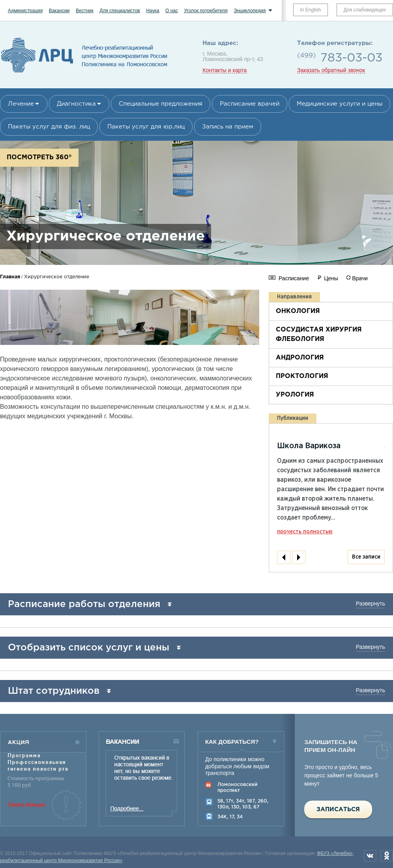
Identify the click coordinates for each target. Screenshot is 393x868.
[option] (43, 317)
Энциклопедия (250, 11)
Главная (10, 277)
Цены (331, 278)
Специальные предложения (161, 104)
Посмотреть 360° (39, 157)
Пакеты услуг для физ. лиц (49, 127)
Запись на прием (228, 127)
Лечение (21, 104)
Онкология (298, 311)
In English (311, 10)
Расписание (294, 278)
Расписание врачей (250, 104)
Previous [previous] (284, 557)
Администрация (25, 11)
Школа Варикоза (309, 446)
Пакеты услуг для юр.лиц (146, 127)
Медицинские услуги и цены (340, 104)
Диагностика (76, 104)
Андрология (300, 358)
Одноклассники (387, 856)
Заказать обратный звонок (331, 70)
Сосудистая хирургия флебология (319, 334)
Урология (295, 395)
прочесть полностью (305, 532)
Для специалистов (120, 11)
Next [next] (299, 557)
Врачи (360, 278)
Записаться (338, 809)
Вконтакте (370, 856)
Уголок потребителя (206, 11)
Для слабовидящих (365, 10)
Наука (153, 11)
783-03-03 (351, 58)
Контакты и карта (225, 70)
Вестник (85, 11)
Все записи (366, 557)
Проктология (302, 376)
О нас (172, 11)
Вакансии (59, 11)
